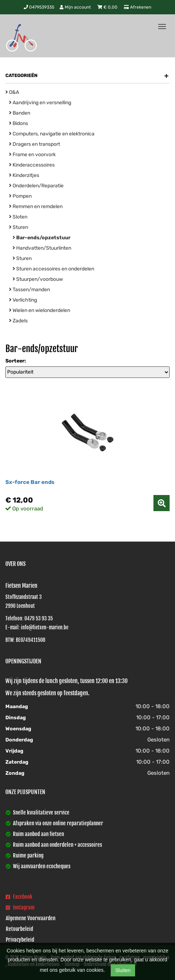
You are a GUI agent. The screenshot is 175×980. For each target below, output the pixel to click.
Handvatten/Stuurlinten (42, 248)
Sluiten (123, 970)
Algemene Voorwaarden (31, 918)
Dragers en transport (34, 144)
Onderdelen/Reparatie (36, 186)
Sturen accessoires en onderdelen (53, 269)
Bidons (19, 123)
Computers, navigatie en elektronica (52, 134)
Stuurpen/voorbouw (38, 279)
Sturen (19, 227)
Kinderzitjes (24, 175)
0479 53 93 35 (39, 618)
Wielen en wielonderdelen (40, 310)
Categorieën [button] (87, 76)
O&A (12, 92)
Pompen (20, 196)
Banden (20, 113)
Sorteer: (16, 361)
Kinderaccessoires (32, 165)
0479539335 (39, 7)
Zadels (18, 321)
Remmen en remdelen (36, 206)
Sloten (18, 217)
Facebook (19, 897)
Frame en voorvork (32, 155)
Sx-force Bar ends (30, 482)
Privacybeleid (20, 940)
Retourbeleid (19, 929)
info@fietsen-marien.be (45, 627)
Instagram (20, 907)
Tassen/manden (29, 290)
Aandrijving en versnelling (40, 103)
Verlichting (23, 300)
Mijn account (76, 7)
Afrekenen (138, 7)
